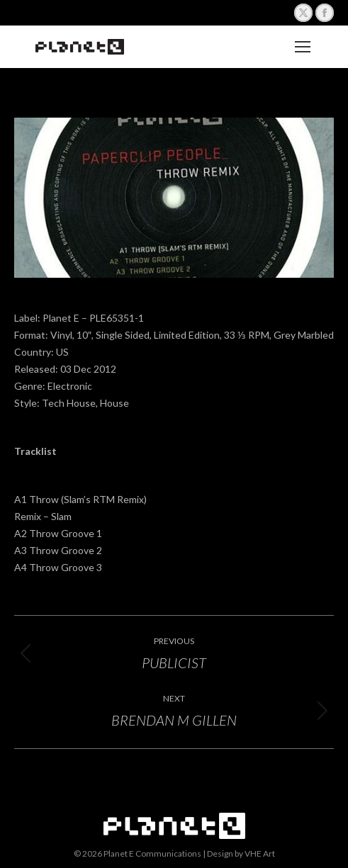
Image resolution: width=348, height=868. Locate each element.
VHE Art (260, 853)
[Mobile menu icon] (303, 47)
